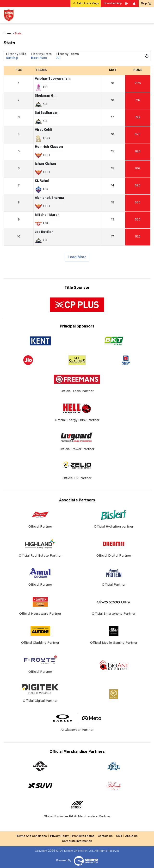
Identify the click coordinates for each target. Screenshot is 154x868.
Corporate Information (77, 841)
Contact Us (105, 836)
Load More (77, 257)
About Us (131, 836)
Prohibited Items (83, 836)
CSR (119, 836)
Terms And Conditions (32, 836)
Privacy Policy (59, 836)
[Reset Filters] (147, 56)
